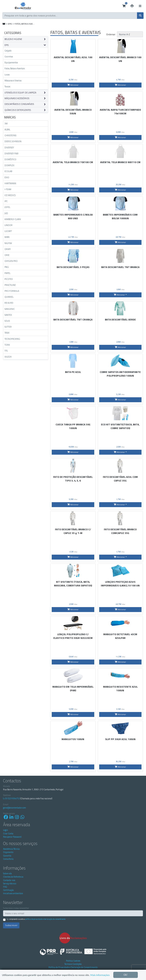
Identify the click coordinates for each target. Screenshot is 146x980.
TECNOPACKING (12, 339)
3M (6, 124)
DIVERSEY (9, 148)
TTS (6, 351)
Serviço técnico (10, 883)
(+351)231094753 (12, 798)
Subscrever (11, 925)
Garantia (7, 856)
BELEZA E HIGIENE (13, 39)
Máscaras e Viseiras (13, 81)
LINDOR (8, 225)
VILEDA (8, 357)
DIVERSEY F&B (11, 153)
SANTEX (8, 315)
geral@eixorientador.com (15, 808)
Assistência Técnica (11, 849)
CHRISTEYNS (10, 135)
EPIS (10, 24)
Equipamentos (11, 62)
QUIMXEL (9, 297)
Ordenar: (111, 34)
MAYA (7, 237)
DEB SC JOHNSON (13, 141)
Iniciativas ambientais (13, 893)
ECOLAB (8, 171)
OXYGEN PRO (11, 261)
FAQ (5, 887)
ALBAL (7, 129)
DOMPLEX (9, 165)
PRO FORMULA (12, 291)
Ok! (126, 971)
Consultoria (8, 859)
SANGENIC (10, 309)
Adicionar (73, 85)
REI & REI (9, 303)
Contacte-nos (9, 880)
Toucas (7, 86)
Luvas (7, 75)
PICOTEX (9, 279)
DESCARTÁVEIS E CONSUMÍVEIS (19, 104)
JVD (6, 213)
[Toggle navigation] (140, 6)
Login (6, 830)
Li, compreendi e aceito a (37, 919)
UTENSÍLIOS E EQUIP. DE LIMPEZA (20, 93)
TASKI (7, 333)
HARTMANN (10, 183)
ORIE (7, 255)
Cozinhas (9, 57)
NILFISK (8, 243)
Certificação (8, 890)
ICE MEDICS (10, 195)
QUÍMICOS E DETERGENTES (18, 110)
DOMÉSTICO (10, 159)
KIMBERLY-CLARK (13, 219)
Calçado (8, 51)
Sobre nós (7, 873)
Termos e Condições (73, 964)
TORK (7, 345)
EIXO (7, 177)
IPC (6, 201)
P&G (7, 267)
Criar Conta (8, 834)
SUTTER (8, 327)
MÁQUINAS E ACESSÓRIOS (17, 98)
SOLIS (7, 321)
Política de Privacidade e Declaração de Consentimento (45, 919)
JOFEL (7, 207)
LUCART (8, 231)
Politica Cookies (73, 961)
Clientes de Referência (13, 877)
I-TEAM (8, 189)
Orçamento (8, 852)
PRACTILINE (10, 285)
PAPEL (7, 273)
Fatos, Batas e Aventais (15, 68)
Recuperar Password (12, 837)
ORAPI (8, 249)
